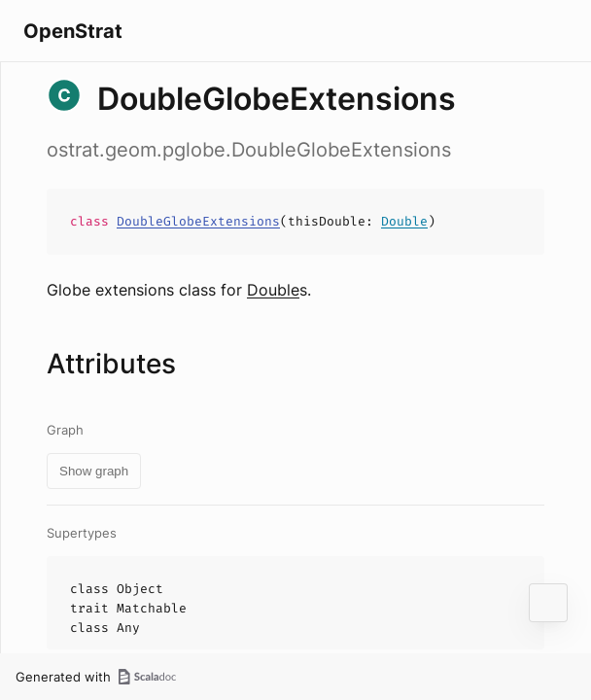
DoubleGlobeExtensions (198, 221)
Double (404, 221)
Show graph (94, 471)
